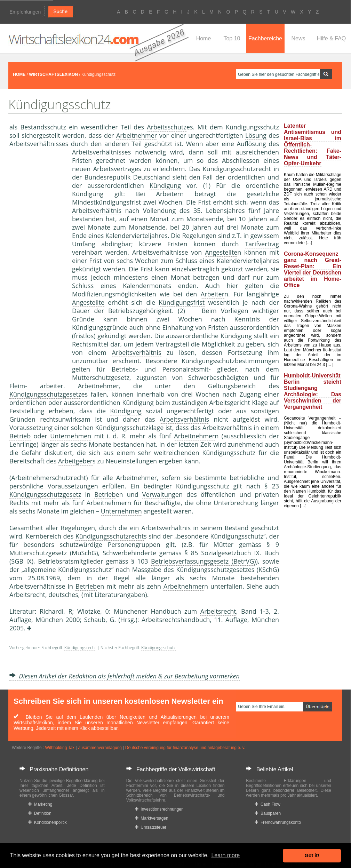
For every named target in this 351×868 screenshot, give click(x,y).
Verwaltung (159, 494)
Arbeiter (168, 194)
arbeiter (52, 386)
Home (204, 38)
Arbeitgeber (75, 461)
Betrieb (20, 436)
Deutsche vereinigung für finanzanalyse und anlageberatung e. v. (185, 748)
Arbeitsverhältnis (97, 210)
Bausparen (268, 813)
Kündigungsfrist (182, 302)
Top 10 (232, 38)
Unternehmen (71, 436)
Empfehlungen (25, 12)
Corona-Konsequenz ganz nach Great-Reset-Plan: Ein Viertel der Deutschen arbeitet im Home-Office (313, 269)
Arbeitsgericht (230, 403)
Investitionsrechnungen (159, 809)
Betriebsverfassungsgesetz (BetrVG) (204, 561)
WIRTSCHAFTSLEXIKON (53, 74)
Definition (40, 813)
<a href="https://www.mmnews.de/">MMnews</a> (37, 264)
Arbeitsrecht (27, 595)
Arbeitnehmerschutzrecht (49, 478)
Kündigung (165, 185)
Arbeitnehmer (137, 135)
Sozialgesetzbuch (226, 553)
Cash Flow (267, 804)
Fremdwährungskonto (278, 822)
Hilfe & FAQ (332, 38)
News (298, 38)
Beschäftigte (163, 503)
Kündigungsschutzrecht (237, 169)
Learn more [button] (225, 855)
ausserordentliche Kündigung (209, 336)
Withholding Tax (60, 748)
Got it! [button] (312, 855)
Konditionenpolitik (47, 822)
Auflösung (251, 144)
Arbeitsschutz (167, 127)
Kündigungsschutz (158, 648)
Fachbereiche (265, 38)
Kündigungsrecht (80, 648)
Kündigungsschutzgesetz (45, 394)
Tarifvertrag (262, 244)
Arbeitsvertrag (114, 169)
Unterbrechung (236, 503)
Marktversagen (152, 818)
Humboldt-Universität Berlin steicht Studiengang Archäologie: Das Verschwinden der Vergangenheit (313, 391)
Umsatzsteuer (151, 827)
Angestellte (221, 252)
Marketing (40, 804)
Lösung (256, 135)
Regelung (196, 236)
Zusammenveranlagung (100, 748)
